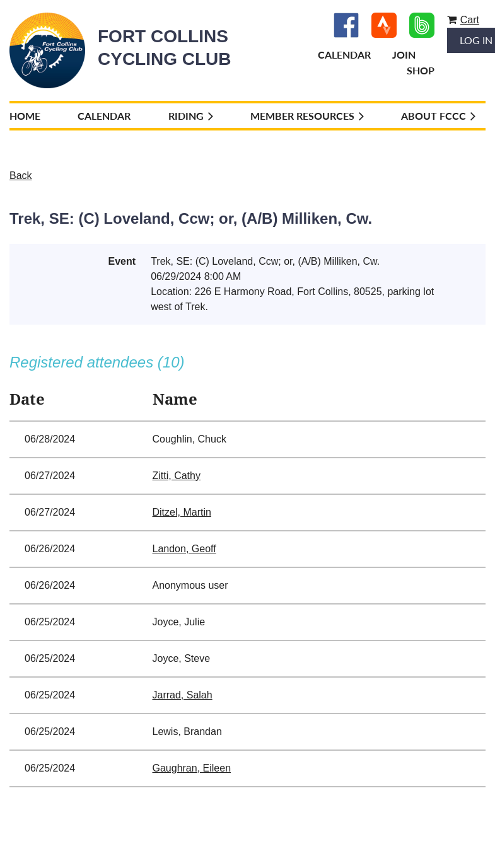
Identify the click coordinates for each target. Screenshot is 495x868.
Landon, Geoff (184, 549)
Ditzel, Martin (182, 512)
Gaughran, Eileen (192, 768)
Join (404, 55)
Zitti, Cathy (177, 476)
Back (21, 176)
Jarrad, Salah (183, 695)
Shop (421, 70)
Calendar (344, 55)
